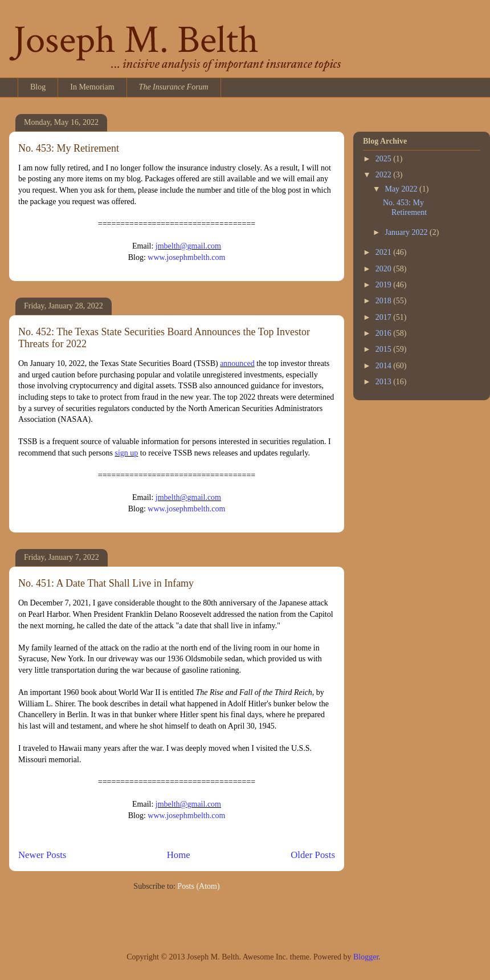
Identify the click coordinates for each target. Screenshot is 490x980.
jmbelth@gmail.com (188, 246)
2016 (385, 333)
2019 (385, 285)
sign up (127, 453)
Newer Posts (42, 855)
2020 (385, 269)
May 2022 (402, 189)
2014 (385, 366)
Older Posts (313, 855)
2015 (385, 349)
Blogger (366, 957)
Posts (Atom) (198, 886)
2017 (385, 317)
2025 (385, 159)
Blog (38, 87)
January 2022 (407, 232)
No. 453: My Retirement (69, 148)
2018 (385, 301)
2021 (385, 252)
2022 (385, 175)
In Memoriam (92, 87)
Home (179, 855)
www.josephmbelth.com (186, 257)
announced (237, 363)
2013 (385, 382)
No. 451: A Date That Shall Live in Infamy (106, 583)
